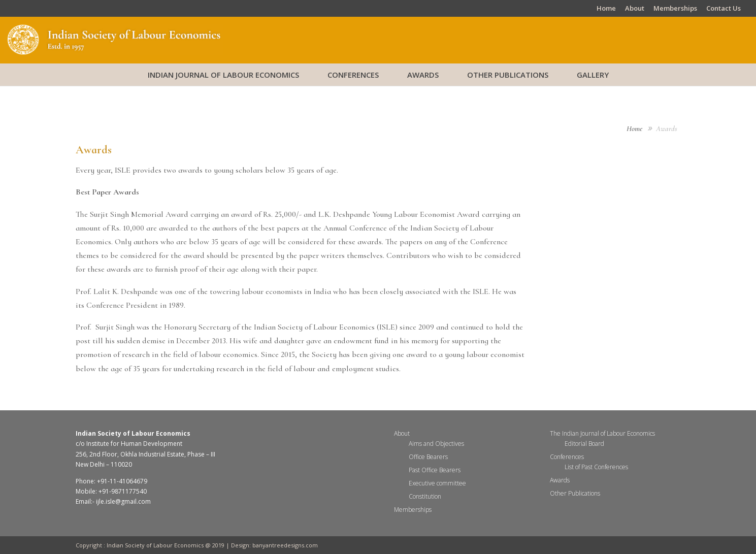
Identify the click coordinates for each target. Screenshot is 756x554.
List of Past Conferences (596, 467)
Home (606, 9)
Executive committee (437, 483)
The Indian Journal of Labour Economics (602, 433)
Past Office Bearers (435, 470)
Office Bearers (428, 457)
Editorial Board (584, 444)
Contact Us (724, 9)
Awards (423, 75)
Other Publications (508, 75)
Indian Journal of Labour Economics (223, 75)
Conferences (353, 75)
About (635, 9)
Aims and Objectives (436, 444)
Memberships (675, 9)
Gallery (593, 75)
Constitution (425, 496)
